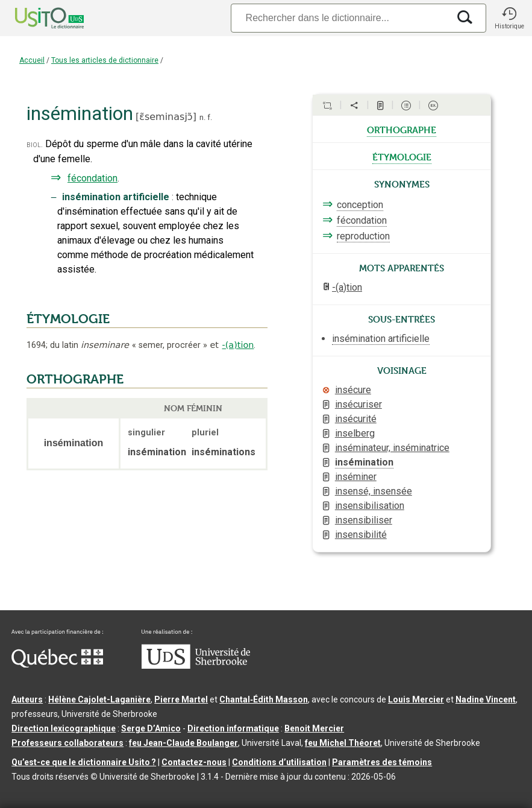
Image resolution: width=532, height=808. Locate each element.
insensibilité (361, 535)
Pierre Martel (181, 699)
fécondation (92, 178)
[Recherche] (340, 18)
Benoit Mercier (314, 728)
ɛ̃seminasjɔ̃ (166, 117)
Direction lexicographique (64, 728)
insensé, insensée (374, 491)
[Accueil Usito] (36, 18)
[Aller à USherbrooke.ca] (196, 666)
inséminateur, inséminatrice (392, 448)
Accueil (32, 60)
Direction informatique (233, 728)
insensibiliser (364, 520)
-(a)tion (238, 345)
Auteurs (27, 699)
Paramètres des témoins (382, 762)
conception (360, 205)
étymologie (402, 156)
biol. (35, 144)
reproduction (363, 236)
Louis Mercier (416, 699)
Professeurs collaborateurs (67, 743)
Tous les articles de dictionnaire (105, 60)
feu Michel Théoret (343, 743)
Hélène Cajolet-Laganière (99, 699)
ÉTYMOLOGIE (68, 319)
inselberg (355, 433)
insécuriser (358, 404)
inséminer (356, 477)
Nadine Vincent (486, 699)
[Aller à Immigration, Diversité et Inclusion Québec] (57, 664)
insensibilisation (370, 506)
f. (210, 117)
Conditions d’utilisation (279, 762)
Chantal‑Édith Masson (264, 699)
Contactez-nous (194, 762)
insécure (353, 390)
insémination (364, 462)
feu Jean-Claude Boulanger (183, 743)
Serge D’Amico (151, 728)
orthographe (402, 129)
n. (202, 117)
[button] (509, 18)
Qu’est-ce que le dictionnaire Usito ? (84, 762)
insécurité (356, 419)
